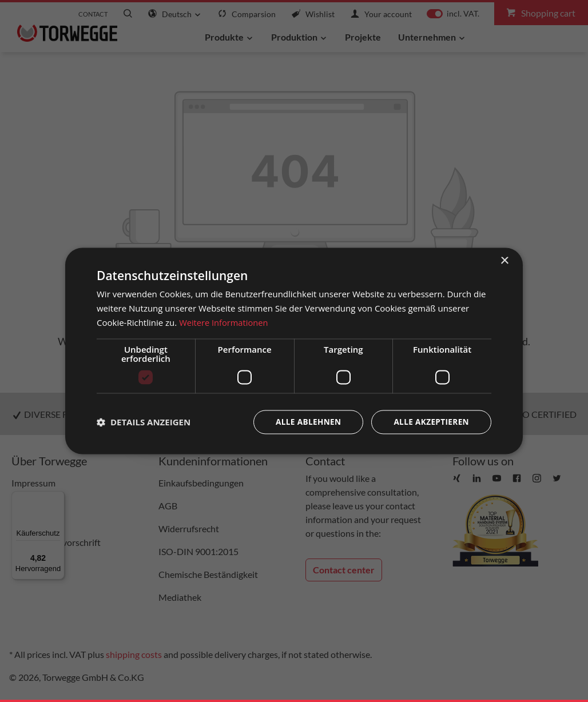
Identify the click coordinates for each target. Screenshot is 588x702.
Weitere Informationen (225, 322)
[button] (144, 422)
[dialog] (294, 351)
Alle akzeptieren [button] (430, 422)
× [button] (504, 261)
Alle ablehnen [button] (305, 422)
